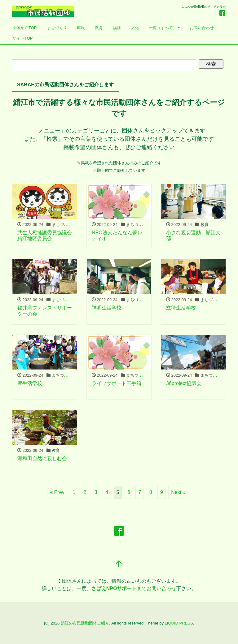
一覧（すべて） (163, 28)
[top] (119, 564)
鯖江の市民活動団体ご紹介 (85, 623)
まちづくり (57, 28)
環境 (81, 28)
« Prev (57, 492)
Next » (178, 492)
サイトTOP (23, 38)
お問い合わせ (202, 28)
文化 (135, 28)
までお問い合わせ (134, 588)
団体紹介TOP (25, 28)
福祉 (117, 28)
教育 (99, 28)
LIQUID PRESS (179, 623)
